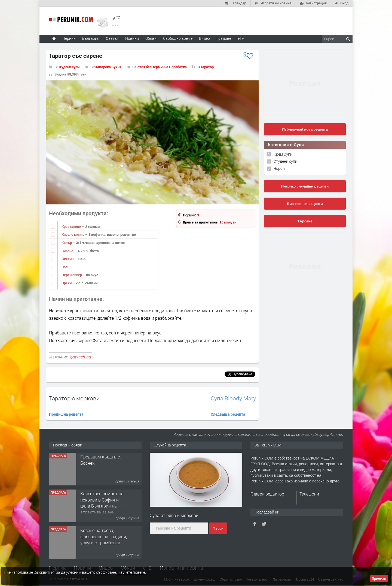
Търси (218, 528)
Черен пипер (72, 275)
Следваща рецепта (228, 414)
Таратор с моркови (74, 398)
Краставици (72, 226)
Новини (132, 38)
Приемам (379, 579)
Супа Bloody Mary (233, 398)
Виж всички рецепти (305, 204)
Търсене (305, 221)
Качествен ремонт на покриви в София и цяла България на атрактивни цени (102, 503)
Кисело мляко (73, 234)
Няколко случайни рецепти (305, 186)
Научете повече (131, 572)
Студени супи (68, 67)
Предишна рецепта (66, 414)
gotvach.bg (80, 357)
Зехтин (68, 259)
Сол (65, 267)
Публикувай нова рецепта (305, 129)
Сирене (68, 251)
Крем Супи (283, 154)
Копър (67, 243)
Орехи (67, 283)
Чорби (279, 168)
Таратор (207, 67)
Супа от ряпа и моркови (174, 515)
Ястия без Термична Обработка (161, 67)
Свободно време (178, 38)
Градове (224, 38)
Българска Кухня (107, 67)
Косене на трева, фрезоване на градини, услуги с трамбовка (104, 536)
